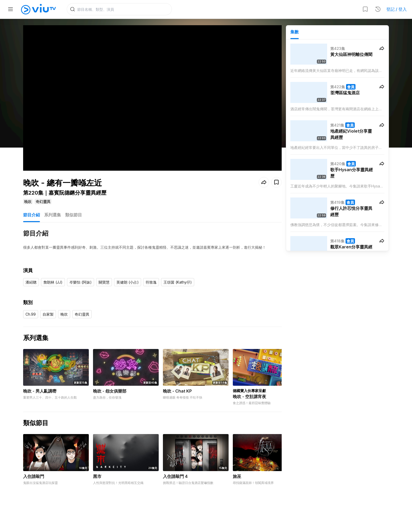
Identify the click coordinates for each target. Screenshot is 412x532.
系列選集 (53, 207)
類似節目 (74, 207)
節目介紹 (32, 207)
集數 (295, 32)
